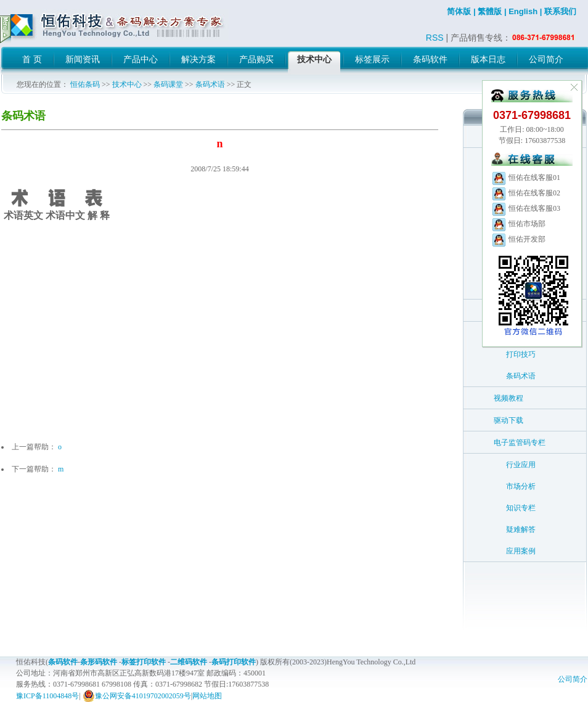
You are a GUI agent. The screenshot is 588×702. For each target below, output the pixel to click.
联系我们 (560, 11)
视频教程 (508, 398)
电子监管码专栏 (520, 443)
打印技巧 (521, 354)
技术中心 (127, 84)
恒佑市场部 (518, 224)
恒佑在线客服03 (526, 208)
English (523, 11)
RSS (435, 38)
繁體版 (490, 11)
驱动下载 (508, 420)
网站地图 (207, 696)
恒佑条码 (85, 84)
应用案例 (521, 551)
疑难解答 (521, 529)
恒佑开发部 (518, 239)
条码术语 (210, 84)
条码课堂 (168, 84)
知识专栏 (521, 508)
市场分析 (521, 486)
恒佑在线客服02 (526, 193)
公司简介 (573, 679)
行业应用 (521, 465)
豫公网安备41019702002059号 (137, 696)
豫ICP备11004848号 (47, 696)
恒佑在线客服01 (526, 178)
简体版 (459, 11)
